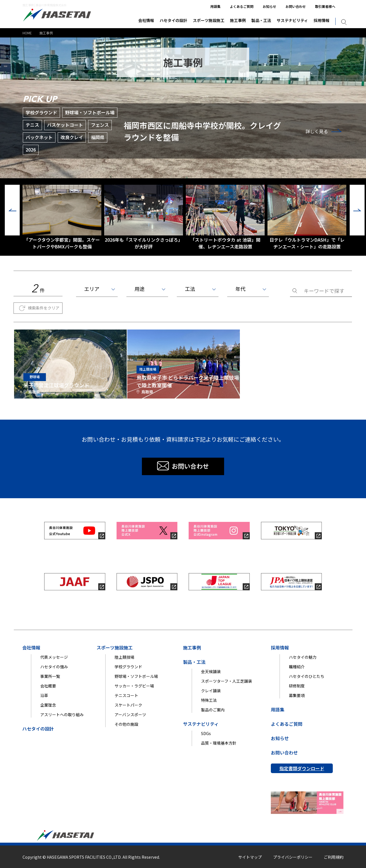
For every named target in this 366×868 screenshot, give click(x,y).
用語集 (215, 6)
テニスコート (126, 695)
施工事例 (238, 20)
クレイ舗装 (211, 691)
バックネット (39, 137)
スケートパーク (128, 705)
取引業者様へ (325, 6)
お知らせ (269, 6)
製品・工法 (261, 20)
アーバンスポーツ (130, 715)
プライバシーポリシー (293, 857)
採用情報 (322, 20)
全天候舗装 (211, 671)
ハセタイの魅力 (303, 657)
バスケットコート (65, 125)
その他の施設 (126, 724)
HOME (27, 33)
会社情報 (146, 20)
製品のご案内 (213, 710)
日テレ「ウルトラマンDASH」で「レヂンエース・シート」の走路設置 (307, 217)
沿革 (44, 695)
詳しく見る (317, 131)
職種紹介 (297, 667)
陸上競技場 (124, 657)
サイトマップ (250, 857)
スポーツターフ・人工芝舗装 (226, 681)
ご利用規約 (334, 857)
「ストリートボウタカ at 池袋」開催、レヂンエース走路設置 (225, 217)
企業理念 (48, 705)
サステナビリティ (292, 20)
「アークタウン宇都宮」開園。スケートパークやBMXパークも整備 (62, 217)
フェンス (100, 125)
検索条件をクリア (44, 308)
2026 (31, 150)
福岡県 (98, 137)
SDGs (206, 733)
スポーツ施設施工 (209, 20)
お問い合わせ (296, 6)
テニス (32, 125)
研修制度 (297, 686)
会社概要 (48, 686)
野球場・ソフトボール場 (90, 112)
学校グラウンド (41, 112)
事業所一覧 (50, 676)
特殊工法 (209, 700)
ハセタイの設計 (173, 20)
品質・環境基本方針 (219, 743)
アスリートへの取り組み (62, 715)
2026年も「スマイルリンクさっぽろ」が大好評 (144, 217)
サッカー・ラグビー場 (134, 686)
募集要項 (297, 695)
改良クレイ (72, 137)
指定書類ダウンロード (302, 768)
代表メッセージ (54, 657)
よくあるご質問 (242, 6)
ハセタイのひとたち (307, 676)
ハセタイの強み (54, 667)
